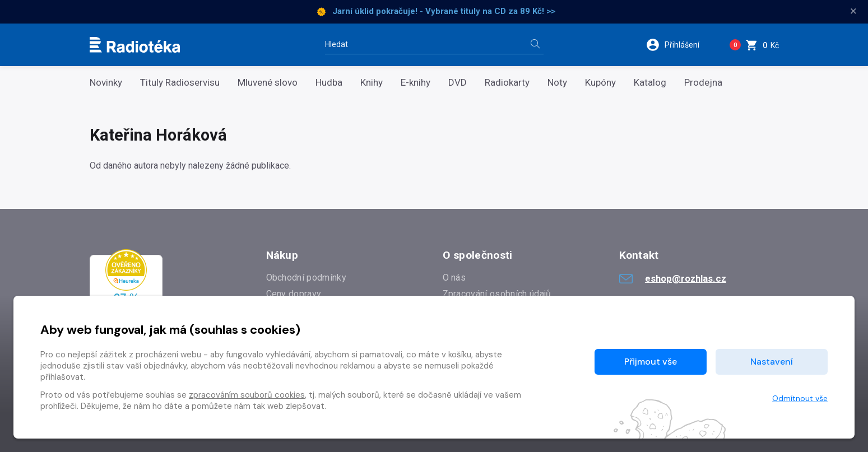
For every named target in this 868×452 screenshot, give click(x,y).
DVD (458, 83)
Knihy (372, 83)
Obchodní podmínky (306, 278)
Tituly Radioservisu (180, 83)
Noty (557, 83)
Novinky (106, 83)
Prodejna (703, 83)
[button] (679, 45)
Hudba (329, 83)
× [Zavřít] (853, 11)
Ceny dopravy (294, 294)
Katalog (650, 83)
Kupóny (600, 83)
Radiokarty (507, 83)
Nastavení (772, 362)
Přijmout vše (651, 362)
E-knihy (416, 83)
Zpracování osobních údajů (497, 294)
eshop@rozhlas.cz (673, 278)
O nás (454, 278)
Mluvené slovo (268, 83)
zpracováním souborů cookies (247, 395)
